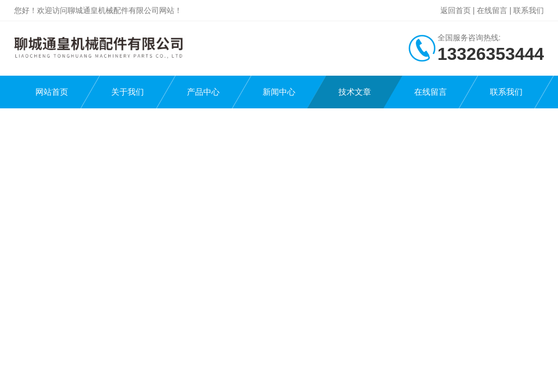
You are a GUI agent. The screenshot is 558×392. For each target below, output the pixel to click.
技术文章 (355, 92)
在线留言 (492, 10)
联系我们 (529, 10)
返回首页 (456, 10)
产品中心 (203, 92)
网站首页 (52, 92)
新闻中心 (279, 92)
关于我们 (128, 92)
